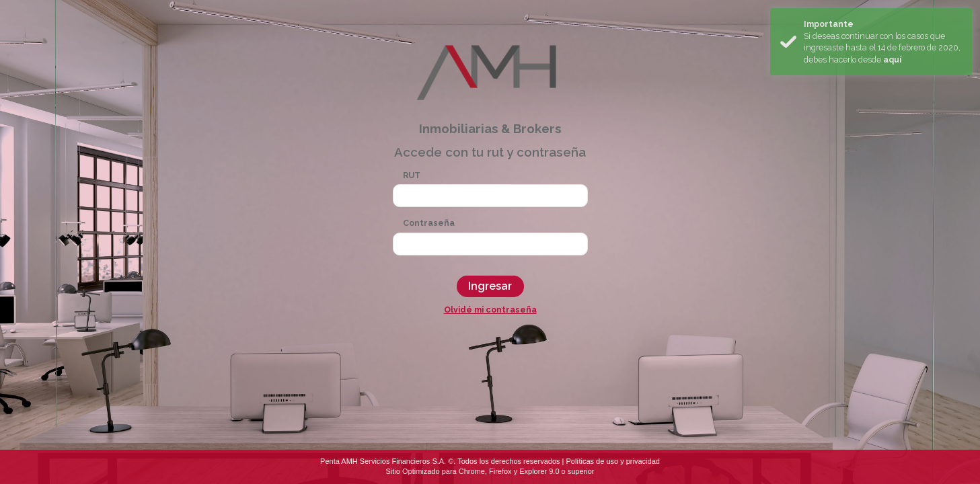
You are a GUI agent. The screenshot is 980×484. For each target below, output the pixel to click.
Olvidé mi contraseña (490, 310)
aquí (892, 59)
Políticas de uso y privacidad (612, 461)
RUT (412, 175)
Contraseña (429, 223)
